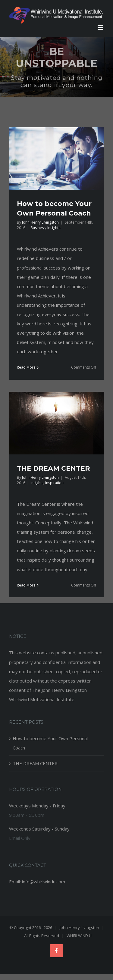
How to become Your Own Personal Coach (50, 743)
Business (38, 228)
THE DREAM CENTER (53, 468)
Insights (54, 228)
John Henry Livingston (40, 222)
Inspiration (54, 483)
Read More (26, 367)
